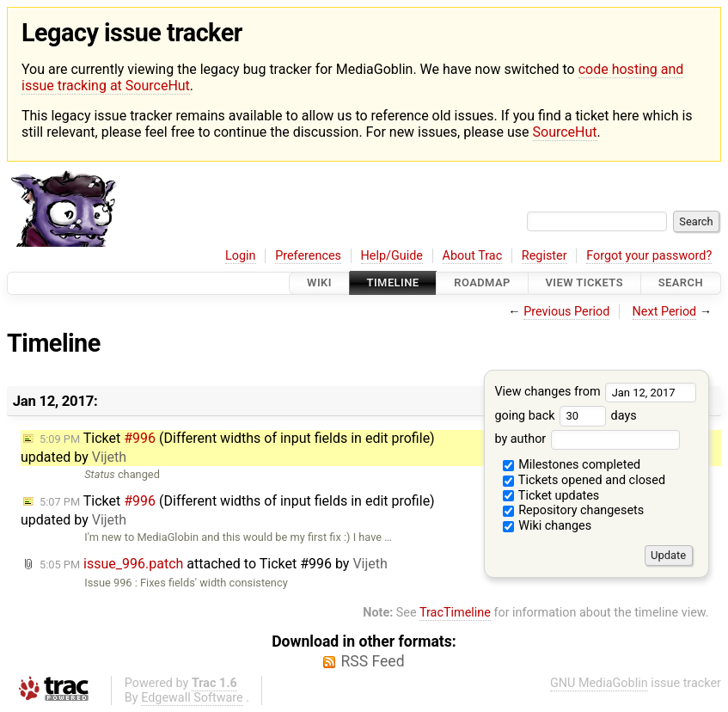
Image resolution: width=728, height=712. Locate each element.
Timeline (393, 283)
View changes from (595, 392)
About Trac (473, 256)
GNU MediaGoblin (599, 683)
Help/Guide (392, 256)
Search (681, 283)
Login (241, 256)
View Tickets (584, 283)
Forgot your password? (649, 256)
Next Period (665, 312)
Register (544, 256)
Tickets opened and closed (584, 480)
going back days (565, 416)
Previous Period (566, 312)
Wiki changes (548, 526)
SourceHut (565, 132)
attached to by (214, 564)
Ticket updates (551, 496)
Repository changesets (574, 510)
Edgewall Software (192, 698)
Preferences (308, 256)
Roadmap (482, 283)
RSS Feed (372, 661)
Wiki (319, 283)
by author (587, 439)
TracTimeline (455, 613)
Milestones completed (572, 465)
